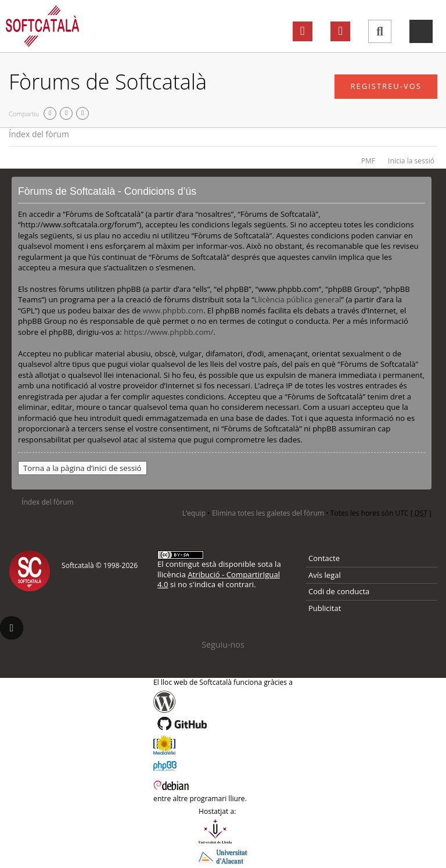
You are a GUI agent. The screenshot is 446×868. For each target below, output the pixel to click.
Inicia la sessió (411, 161)
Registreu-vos (386, 86)
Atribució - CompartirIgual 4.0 (219, 579)
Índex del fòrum (39, 134)
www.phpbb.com (173, 310)
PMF (368, 161)
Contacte (324, 558)
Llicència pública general (298, 299)
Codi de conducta (339, 591)
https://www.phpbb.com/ (168, 332)
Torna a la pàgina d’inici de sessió (82, 468)
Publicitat (325, 608)
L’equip (194, 513)
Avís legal (325, 575)
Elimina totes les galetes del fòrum (268, 513)
